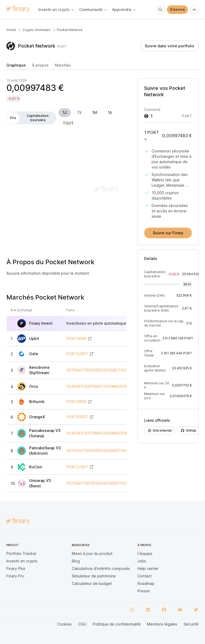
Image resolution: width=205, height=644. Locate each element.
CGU (82, 624)
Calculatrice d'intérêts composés (101, 568)
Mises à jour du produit (92, 553)
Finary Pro (15, 576)
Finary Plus (16, 568)
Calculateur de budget (92, 583)
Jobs (142, 561)
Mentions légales (162, 624)
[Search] (160, 10)
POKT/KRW (76, 339)
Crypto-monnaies (36, 30)
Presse (144, 591)
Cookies (64, 624)
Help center (148, 568)
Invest (11, 30)
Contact (145, 576)
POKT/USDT (77, 354)
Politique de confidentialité (117, 624)
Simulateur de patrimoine (94, 576)
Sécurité (191, 624)
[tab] (16, 66)
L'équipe (145, 553)
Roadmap (146, 583)
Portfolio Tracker (21, 553)
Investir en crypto (22, 561)
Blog (76, 561)
